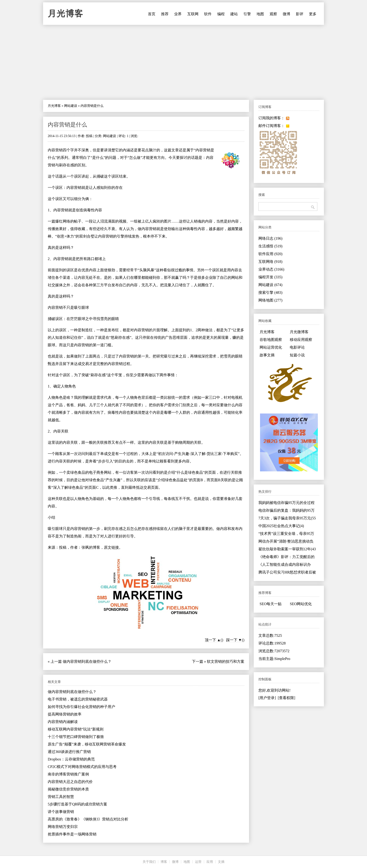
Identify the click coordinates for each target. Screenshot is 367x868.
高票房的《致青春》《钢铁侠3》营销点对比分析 (88, 819)
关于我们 (149, 862)
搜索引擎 (270, 292)
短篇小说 (297, 355)
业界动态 (271, 269)
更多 (313, 14)
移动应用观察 (301, 340)
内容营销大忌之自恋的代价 (70, 782)
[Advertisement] (183, 62)
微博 (286, 14)
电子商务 (96, 472)
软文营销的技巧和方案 (226, 661)
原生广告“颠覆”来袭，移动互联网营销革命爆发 (87, 744)
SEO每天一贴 (271, 604)
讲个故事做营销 (61, 812)
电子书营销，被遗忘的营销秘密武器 (78, 699)
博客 (164, 862)
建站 (234, 14)
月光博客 (66, 14)
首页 (152, 14)
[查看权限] (287, 698)
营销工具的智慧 (61, 797)
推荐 (165, 14)
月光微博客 (299, 332)
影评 (300, 14)
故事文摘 (267, 355)
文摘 (221, 862)
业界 (178, 14)
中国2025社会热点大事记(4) (281, 526)
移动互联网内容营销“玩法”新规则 (76, 729)
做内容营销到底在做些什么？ (87, 661)
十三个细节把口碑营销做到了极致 (76, 737)
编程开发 (270, 277)
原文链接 (111, 547)
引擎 (247, 14)
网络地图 (270, 300)
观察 (273, 14)
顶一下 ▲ (213, 640)
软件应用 (270, 254)
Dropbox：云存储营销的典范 (71, 759)
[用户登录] (267, 698)
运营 (198, 862)
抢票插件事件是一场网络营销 (72, 834)
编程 (221, 14)
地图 (260, 14)
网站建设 (71, 106)
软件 (208, 14)
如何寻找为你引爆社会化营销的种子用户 (81, 707)
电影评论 (297, 347)
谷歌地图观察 (271, 340)
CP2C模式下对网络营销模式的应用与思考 (82, 767)
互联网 (193, 14)
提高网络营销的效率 (65, 714)
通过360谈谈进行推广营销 (69, 752)
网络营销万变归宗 (63, 827)
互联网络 (270, 262)
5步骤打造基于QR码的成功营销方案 (77, 804)
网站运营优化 (271, 347)
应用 (210, 862)
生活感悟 (270, 246)
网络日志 (270, 238)
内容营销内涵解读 (63, 722)
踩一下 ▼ (234, 640)
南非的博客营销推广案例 (68, 774)
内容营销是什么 (67, 125)
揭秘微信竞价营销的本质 (68, 789)
